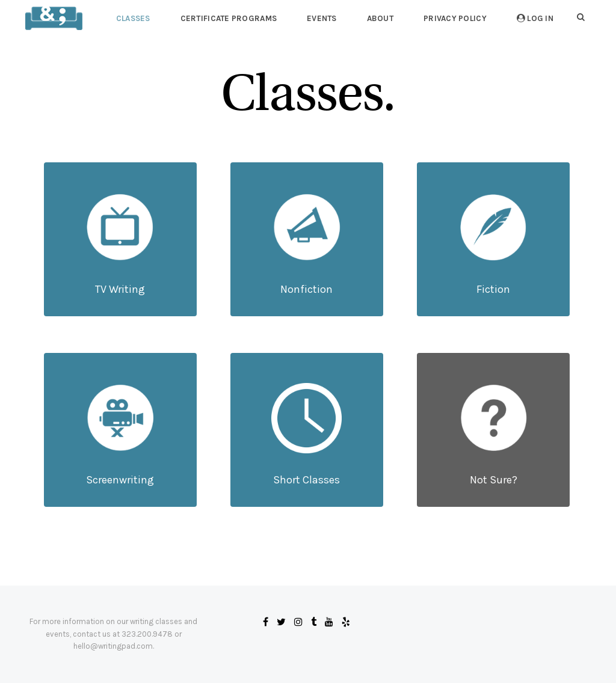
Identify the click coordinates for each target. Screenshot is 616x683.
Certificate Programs (229, 18)
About (380, 18)
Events (322, 18)
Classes (133, 18)
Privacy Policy (455, 18)
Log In (535, 18)
